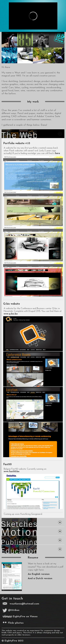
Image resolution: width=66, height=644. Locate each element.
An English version (39, 574)
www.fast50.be (12, 472)
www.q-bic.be (11, 314)
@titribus (11, 610)
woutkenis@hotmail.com (24, 604)
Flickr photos (13, 623)
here (58, 153)
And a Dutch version (40, 578)
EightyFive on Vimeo (20, 617)
